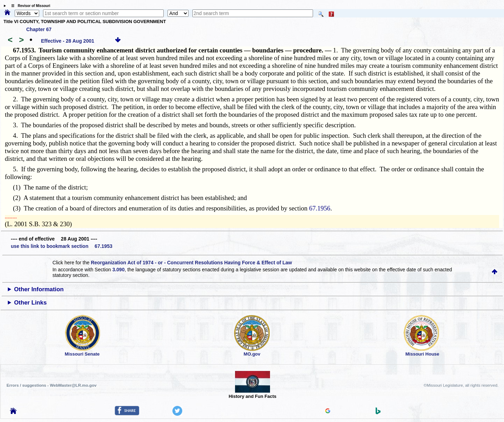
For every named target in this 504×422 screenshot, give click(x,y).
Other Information (39, 289)
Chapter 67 (39, 29)
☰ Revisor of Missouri (29, 6)
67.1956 (320, 208)
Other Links (30, 303)
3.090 (118, 270)
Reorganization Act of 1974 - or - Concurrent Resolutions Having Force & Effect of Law (191, 263)
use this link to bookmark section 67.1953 (62, 246)
